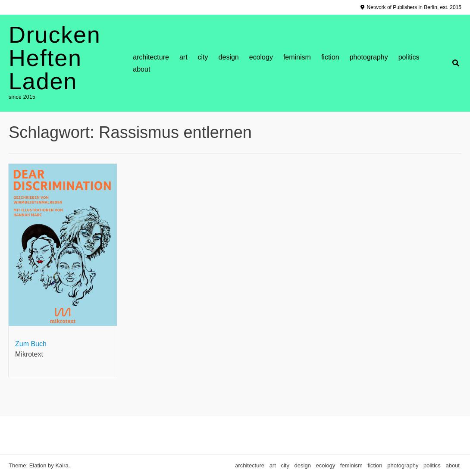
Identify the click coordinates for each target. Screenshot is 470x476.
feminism (297, 57)
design (229, 57)
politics (409, 57)
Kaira (62, 465)
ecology (261, 57)
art (183, 57)
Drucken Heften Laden (55, 58)
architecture (151, 57)
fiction (330, 57)
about (141, 69)
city (203, 57)
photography (369, 57)
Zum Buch (31, 344)
